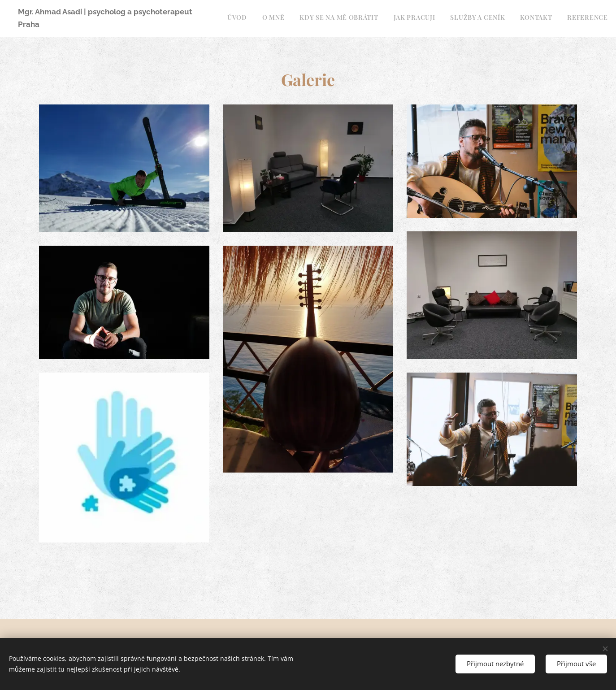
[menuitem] (484, 18)
